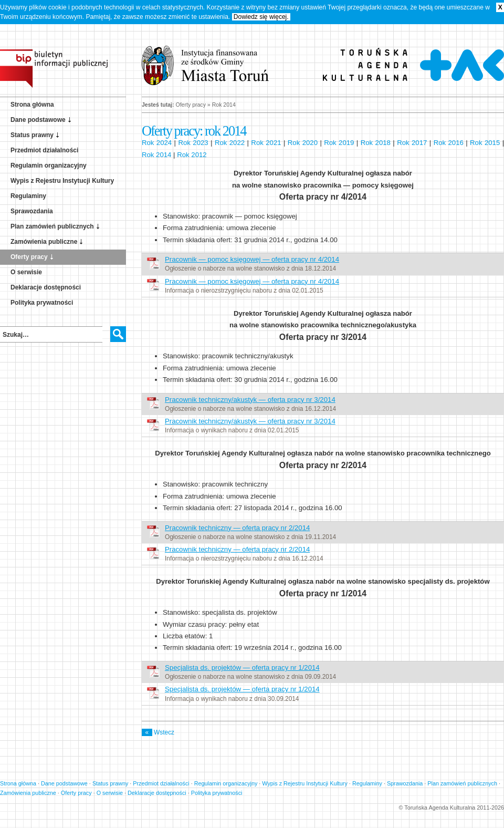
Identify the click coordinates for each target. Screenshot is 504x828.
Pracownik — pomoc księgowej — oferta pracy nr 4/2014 (252, 259)
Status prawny (32, 135)
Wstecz (158, 732)
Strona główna (32, 105)
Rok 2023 (193, 143)
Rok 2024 (157, 143)
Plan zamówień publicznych (52, 226)
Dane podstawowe (38, 120)
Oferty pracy (29, 257)
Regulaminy (28, 196)
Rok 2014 (156, 155)
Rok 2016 (449, 143)
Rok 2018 (376, 143)
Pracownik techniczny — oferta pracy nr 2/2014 (237, 528)
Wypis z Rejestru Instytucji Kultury (62, 181)
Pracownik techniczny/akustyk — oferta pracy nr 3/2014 (250, 400)
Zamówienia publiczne (44, 242)
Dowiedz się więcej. (261, 17)
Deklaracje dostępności (46, 287)
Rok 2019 (339, 143)
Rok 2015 (485, 143)
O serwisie (26, 272)
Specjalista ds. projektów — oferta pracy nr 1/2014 (242, 667)
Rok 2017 (412, 143)
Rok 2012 (192, 155)
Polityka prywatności (42, 303)
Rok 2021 (266, 143)
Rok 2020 (303, 143)
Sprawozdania (32, 211)
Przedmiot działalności (44, 150)
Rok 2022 (230, 143)
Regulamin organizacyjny (49, 165)
